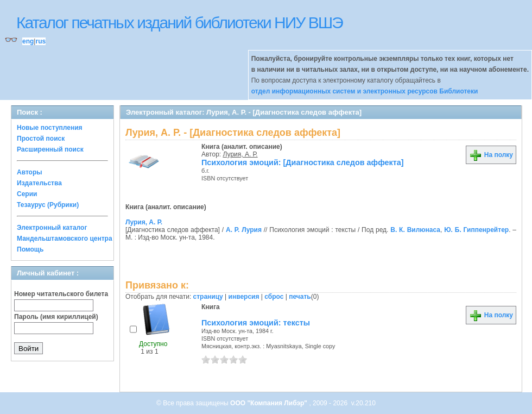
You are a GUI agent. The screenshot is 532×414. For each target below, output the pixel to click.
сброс (274, 297)
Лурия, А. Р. (240, 154)
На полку (491, 155)
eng (28, 41)
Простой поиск (41, 139)
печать (300, 297)
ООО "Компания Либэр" (270, 403)
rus (40, 41)
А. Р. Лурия (244, 230)
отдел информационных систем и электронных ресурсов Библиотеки (365, 91)
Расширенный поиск (50, 149)
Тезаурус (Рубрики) (48, 205)
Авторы (30, 172)
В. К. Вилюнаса (415, 230)
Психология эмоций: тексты (256, 323)
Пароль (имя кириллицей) (56, 317)
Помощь (30, 249)
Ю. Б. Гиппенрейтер (476, 230)
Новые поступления (50, 128)
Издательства (39, 183)
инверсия (244, 297)
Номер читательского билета (61, 294)
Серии (27, 194)
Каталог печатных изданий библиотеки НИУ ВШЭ (179, 23)
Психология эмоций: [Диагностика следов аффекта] (303, 162)
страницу (208, 297)
